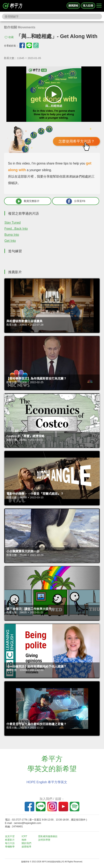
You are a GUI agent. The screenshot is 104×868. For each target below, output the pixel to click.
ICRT (24, 836)
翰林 (24, 840)
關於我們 (26, 843)
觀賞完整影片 (28, 201)
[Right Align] (99, 6)
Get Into (10, 241)
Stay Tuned (13, 223)
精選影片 (10, 840)
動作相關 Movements (20, 27)
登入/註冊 (88, 6)
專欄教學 (10, 847)
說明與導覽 (44, 840)
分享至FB (76, 201)
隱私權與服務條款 (48, 836)
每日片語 (10, 843)
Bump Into (12, 235)
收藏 (11, 37)
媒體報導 (26, 847)
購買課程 (73, 6)
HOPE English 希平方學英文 (47, 782)
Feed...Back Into (16, 229)
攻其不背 (10, 836)
